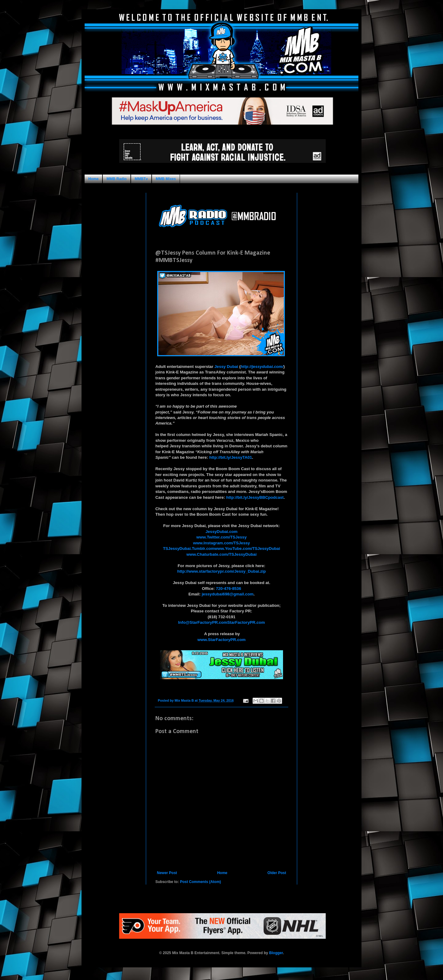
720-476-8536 (229, 589)
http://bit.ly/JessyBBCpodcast (255, 497)
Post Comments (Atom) (200, 882)
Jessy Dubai (226, 367)
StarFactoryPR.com (246, 622)
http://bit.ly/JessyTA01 (231, 457)
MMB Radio (116, 179)
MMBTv (141, 179)
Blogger (276, 953)
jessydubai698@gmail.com (228, 594)
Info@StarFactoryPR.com (203, 622)
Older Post (277, 873)
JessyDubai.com (221, 532)
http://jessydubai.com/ (262, 367)
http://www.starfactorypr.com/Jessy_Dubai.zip (221, 571)
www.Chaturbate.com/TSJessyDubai (221, 554)
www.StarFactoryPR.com (221, 640)
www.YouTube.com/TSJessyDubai (247, 548)
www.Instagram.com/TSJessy (222, 543)
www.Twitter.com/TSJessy (221, 537)
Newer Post (167, 873)
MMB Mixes (166, 179)
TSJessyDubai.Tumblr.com (189, 548)
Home (93, 179)
